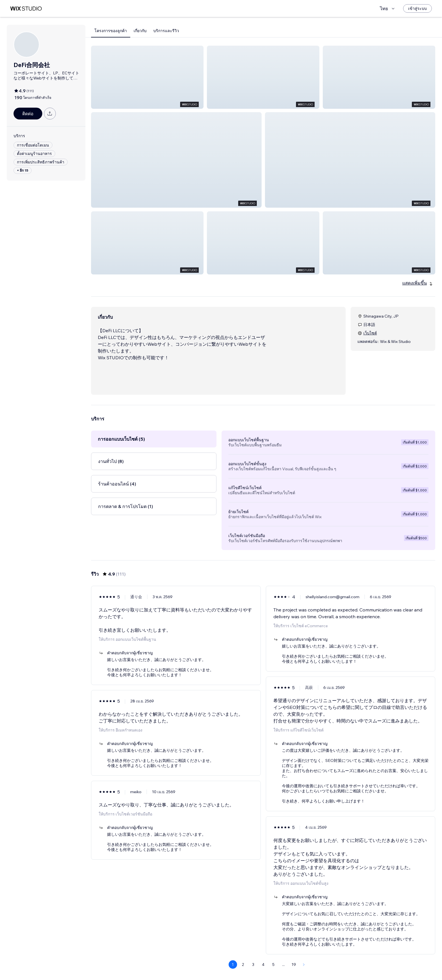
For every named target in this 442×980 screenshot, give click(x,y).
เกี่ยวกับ (140, 31)
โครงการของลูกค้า (111, 31)
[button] (147, 77)
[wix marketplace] (26, 9)
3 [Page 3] (253, 965)
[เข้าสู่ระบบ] (417, 8)
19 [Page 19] (294, 965)
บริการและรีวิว (166, 31)
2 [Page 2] (243, 965)
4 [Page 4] (263, 965)
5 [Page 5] (273, 965)
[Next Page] (304, 965)
